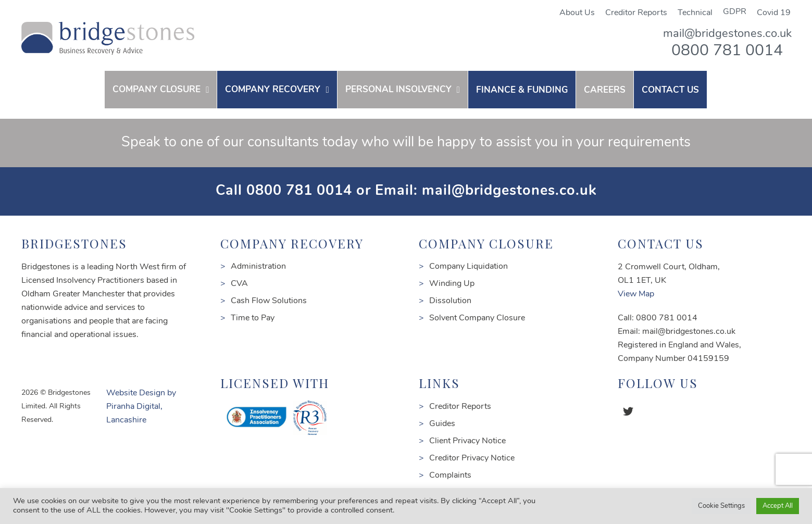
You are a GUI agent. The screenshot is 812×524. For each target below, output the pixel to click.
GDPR (735, 12)
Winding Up (452, 284)
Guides (442, 424)
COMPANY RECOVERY (273, 90)
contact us (670, 90)
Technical (695, 13)
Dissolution (450, 301)
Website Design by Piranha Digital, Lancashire (141, 407)
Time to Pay (253, 318)
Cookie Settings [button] (721, 506)
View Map (636, 294)
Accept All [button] (778, 506)
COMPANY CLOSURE (157, 90)
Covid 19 (774, 13)
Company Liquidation (469, 267)
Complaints (450, 476)
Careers (605, 90)
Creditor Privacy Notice (472, 458)
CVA (239, 284)
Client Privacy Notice (467, 441)
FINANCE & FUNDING (522, 90)
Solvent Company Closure (477, 318)
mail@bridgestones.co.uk (727, 34)
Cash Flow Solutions (269, 301)
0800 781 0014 (727, 51)
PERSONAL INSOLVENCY (398, 90)
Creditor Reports (636, 13)
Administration (258, 267)
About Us (577, 13)
